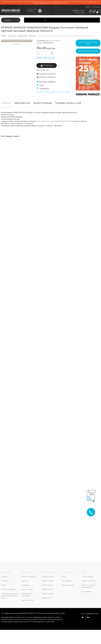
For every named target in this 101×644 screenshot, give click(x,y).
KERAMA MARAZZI (55, 41)
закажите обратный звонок (41, 3)
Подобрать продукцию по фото (88, 43)
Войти (88, 7)
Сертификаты (44, 88)
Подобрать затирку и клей (68, 103)
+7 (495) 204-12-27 (91, 2)
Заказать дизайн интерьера (88, 51)
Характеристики (22, 103)
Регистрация (96, 7)
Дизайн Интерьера (43, 103)
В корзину (48, 65)
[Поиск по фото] (40, 11)
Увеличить (18, 44)
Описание (6, 103)
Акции (41, 85)
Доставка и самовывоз (47, 82)
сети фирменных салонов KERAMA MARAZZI (54, 121)
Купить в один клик (43, 70)
